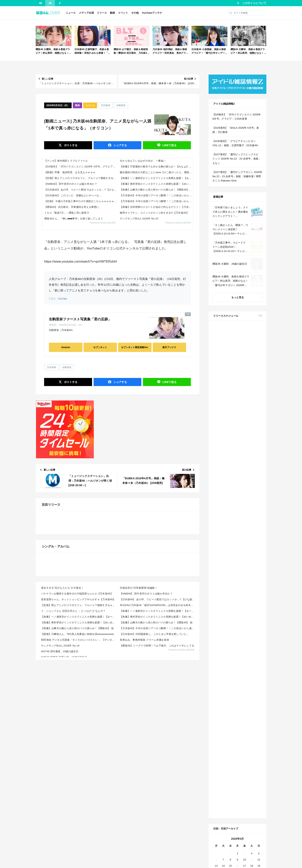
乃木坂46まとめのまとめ (49, 839)
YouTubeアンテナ (152, 13)
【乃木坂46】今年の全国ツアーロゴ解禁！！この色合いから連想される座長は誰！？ (156, 195)
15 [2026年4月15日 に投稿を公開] (230, 613)
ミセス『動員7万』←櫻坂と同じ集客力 (67, 213)
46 (50, 3)
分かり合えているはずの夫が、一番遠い (143, 161)
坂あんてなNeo (219, 839)
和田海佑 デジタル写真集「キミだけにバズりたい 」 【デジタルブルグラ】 (79, 795)
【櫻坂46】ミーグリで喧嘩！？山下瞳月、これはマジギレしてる (157, 800)
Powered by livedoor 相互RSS (103, 223)
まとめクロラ (101, 852)
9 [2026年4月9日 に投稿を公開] (237, 607)
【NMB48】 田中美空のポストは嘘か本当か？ (71, 184)
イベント (123, 13)
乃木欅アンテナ (219, 846)
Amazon (66, 347)
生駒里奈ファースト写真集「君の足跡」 (80, 319)
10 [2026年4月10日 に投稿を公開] (245, 607)
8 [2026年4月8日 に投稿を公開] (230, 607)
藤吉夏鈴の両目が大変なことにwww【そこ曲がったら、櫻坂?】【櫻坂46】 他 (156, 172)
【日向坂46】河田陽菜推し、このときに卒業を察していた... (154, 789)
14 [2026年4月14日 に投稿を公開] (223, 613)
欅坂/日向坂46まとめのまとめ (169, 858)
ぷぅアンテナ (217, 858)
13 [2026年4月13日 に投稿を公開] (216, 613)
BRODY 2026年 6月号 (246, 468)
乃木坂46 (105, 105)
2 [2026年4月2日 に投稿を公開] (237, 600)
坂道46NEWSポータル (164, 865)
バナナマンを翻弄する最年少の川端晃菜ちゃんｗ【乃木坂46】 (77, 748)
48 (40, 3)
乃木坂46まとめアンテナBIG (168, 839)
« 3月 (224, 636)
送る (169, 145)
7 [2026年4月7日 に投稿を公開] (223, 607)
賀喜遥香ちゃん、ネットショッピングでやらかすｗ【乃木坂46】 (78, 754)
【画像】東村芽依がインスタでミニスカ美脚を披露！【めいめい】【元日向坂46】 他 (156, 184)
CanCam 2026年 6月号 (247, 481)
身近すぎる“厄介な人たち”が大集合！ (62, 743)
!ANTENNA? (159, 852)
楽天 (256, 535)
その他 (135, 13)
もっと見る (238, 297)
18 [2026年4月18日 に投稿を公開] (252, 613)
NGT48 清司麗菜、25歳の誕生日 (60, 806)
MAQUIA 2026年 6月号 (247, 430)
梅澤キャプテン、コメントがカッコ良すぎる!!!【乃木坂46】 (154, 213)
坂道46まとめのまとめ (48, 865)
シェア (120, 145)
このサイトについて (254, 3)
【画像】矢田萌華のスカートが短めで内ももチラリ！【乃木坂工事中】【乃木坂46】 (156, 207)
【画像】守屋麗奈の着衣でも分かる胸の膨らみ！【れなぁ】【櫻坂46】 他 (156, 167)
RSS (252, 672)
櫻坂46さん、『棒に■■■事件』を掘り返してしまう (74, 219)
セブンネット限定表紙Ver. (135, 347)
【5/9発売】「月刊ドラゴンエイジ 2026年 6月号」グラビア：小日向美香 (81, 167)
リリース (102, 13)
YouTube (62, 299)
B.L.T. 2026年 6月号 (245, 505)
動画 (112, 13)
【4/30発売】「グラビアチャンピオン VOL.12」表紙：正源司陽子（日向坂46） (236, 143)
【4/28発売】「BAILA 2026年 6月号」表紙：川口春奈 (236, 130)
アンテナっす (159, 846)
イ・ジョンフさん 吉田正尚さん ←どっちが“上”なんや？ (73, 766)
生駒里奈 (121, 105)
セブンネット (100, 347)
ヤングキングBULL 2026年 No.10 (139, 219)
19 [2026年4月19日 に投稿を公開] (259, 613)
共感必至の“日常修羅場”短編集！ (139, 743)
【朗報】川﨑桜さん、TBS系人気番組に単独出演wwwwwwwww (77, 789)
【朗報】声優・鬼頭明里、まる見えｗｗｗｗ (70, 172)
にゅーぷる (216, 852)
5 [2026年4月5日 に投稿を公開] (259, 600)
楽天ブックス (169, 347)
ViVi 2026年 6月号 (244, 453)
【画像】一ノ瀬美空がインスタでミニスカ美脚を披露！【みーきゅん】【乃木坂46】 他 (156, 178)
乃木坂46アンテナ (46, 858)
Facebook (237, 672)
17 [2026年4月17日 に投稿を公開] (245, 613)
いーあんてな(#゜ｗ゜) (48, 852)
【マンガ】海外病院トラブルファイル (66, 161)
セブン (256, 338)
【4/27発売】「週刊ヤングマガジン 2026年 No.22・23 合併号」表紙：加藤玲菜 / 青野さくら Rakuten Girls (237, 176)
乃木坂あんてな (103, 839)
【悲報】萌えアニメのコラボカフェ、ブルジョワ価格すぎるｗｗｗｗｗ (81, 178)
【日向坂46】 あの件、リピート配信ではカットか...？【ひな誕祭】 (81, 190)
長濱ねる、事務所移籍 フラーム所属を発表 (144, 795)
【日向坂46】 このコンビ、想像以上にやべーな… (73, 195)
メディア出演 (86, 13)
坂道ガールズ (217, 865)
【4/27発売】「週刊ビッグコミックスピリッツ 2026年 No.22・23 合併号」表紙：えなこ (237, 159)
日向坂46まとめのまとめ (108, 858)
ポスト (70, 145)
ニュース (71, 13)
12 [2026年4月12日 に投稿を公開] (259, 607)
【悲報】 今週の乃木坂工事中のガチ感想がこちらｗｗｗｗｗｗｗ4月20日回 (81, 201)
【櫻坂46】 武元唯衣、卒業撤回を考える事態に (72, 207)
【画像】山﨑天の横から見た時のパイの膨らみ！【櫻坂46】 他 (156, 190)
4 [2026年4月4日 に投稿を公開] (252, 600)
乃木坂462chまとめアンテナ (110, 846)
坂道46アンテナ (103, 865)
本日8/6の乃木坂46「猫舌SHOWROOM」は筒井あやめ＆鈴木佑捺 (158, 760)
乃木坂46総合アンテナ (48, 846)
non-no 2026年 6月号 (246, 355)
